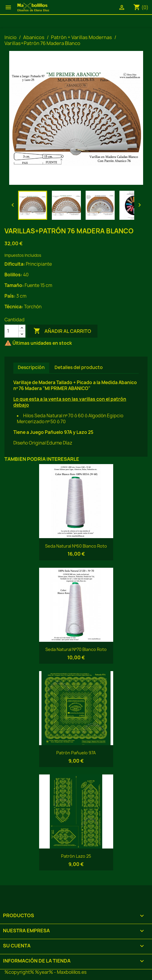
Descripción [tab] (31, 367)
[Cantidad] (12, 331)
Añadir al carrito (62, 331)
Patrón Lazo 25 (76, 856)
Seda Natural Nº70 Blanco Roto (76, 649)
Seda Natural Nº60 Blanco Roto (76, 546)
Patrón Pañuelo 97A (76, 753)
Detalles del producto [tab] (79, 367)
